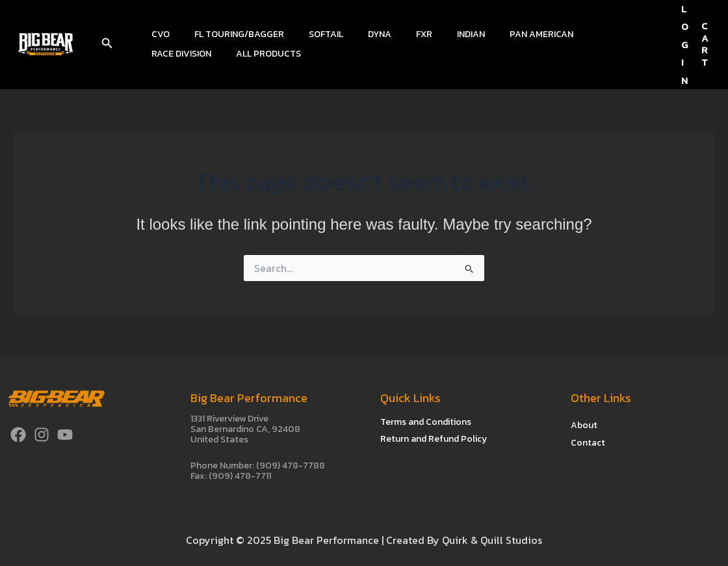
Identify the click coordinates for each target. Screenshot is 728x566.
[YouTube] (65, 435)
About (584, 424)
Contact (588, 442)
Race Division (579, 34)
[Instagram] (42, 435)
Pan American (499, 34)
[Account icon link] (685, 45)
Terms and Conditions (426, 422)
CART (705, 44)
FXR (395, 34)
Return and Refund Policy (434, 439)
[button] (107, 44)
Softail (310, 34)
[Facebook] (18, 435)
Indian (435, 34)
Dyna (357, 34)
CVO (157, 34)
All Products (181, 54)
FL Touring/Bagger (229, 34)
